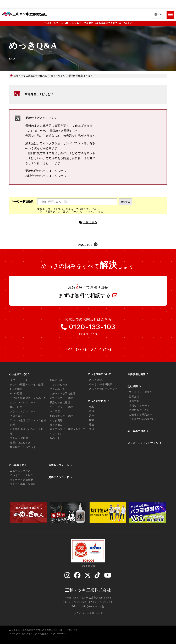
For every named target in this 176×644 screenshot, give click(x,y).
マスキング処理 (19, 438)
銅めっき (55, 438)
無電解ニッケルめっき (23, 447)
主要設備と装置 (137, 374)
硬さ (92, 411)
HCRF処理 (16, 407)
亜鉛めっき (56, 380)
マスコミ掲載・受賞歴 (23, 484)
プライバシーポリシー (142, 392)
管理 (92, 429)
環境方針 (134, 401)
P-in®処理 (16, 389)
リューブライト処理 (61, 407)
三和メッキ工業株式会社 (88, 590)
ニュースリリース (20, 471)
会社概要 (133, 386)
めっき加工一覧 (18, 374)
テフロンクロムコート (23, 403)
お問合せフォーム (59, 465)
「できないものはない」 (143, 419)
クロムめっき (57, 389)
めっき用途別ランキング (103, 389)
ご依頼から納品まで (141, 415)
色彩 (92, 407)
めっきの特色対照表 (101, 384)
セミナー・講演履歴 (22, 480)
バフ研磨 (55, 411)
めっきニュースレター (23, 475)
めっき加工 (56, 425)
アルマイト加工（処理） (64, 394)
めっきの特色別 (97, 401)
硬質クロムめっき (20, 443)
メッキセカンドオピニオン (143, 443)
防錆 (92, 420)
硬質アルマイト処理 (61, 398)
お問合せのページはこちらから (46, 176)
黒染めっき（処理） (61, 403)
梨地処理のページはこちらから (46, 171)
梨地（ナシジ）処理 (61, 416)
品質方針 (134, 397)
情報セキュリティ (139, 406)
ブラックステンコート (23, 411)
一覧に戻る (90, 222)
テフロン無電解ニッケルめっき (28, 398)
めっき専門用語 (137, 431)
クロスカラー (18, 416)
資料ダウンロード (59, 477)
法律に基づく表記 (139, 410)
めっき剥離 (56, 420)
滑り (92, 416)
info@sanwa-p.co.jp (93, 606)
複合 (92, 425)
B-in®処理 (16, 394)
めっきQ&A (96, 380)
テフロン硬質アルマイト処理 (27, 385)
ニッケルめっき (59, 385)
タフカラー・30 (19, 380)
